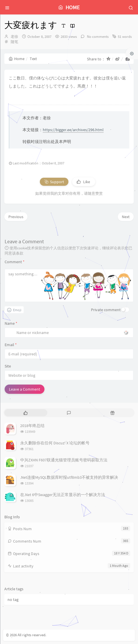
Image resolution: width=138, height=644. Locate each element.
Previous (16, 217)
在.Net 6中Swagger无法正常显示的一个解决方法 (63, 495)
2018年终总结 (32, 426)
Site (8, 366)
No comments (97, 37)
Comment (15, 262)
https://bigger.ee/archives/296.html (73, 130)
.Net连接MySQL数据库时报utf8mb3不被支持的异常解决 (69, 477)
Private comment (106, 310)
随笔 (14, 42)
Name (11, 323)
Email (11, 345)
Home (17, 59)
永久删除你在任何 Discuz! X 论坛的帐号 (55, 443)
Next (126, 217)
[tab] (26, 413)
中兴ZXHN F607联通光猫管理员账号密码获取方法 (64, 460)
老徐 (14, 37)
